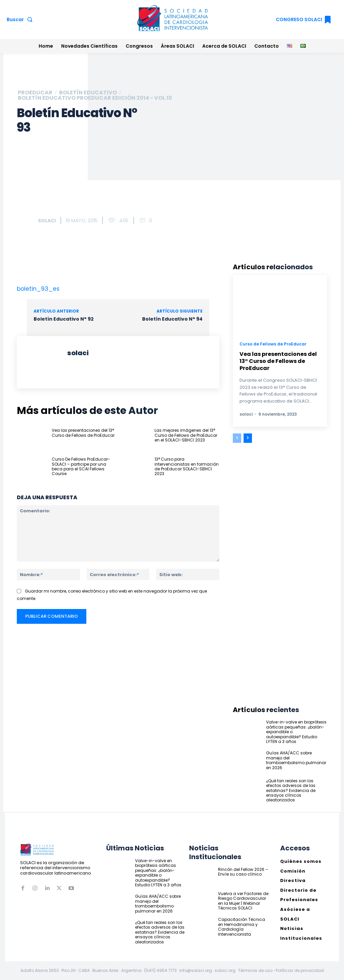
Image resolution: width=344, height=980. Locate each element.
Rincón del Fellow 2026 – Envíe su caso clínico (243, 872)
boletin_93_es (38, 289)
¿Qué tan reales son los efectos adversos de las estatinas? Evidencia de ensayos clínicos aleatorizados (291, 790)
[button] (21, 19)
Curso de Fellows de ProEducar (273, 344)
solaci (47, 221)
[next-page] (248, 438)
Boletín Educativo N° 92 (64, 319)
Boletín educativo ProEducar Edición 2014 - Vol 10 (95, 98)
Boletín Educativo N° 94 (172, 319)
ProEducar (35, 93)
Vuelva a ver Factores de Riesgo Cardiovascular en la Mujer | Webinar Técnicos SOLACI (243, 900)
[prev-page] (237, 438)
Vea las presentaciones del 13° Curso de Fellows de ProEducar (83, 433)
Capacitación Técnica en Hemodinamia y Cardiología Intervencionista (242, 927)
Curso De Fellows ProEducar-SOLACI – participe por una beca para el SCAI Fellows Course (81, 466)
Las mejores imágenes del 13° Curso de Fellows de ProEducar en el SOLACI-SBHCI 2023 (186, 435)
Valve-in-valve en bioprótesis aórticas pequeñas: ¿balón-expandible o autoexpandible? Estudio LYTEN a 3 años (158, 873)
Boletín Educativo (88, 93)
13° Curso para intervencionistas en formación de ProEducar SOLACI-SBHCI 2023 (187, 466)
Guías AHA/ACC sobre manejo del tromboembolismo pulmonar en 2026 (296, 760)
